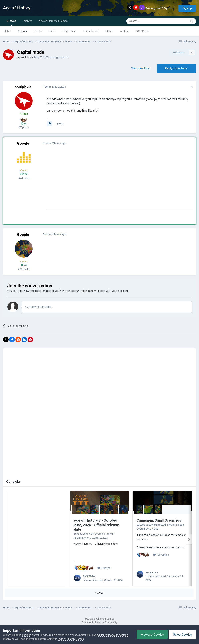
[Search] (147, 21)
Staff (52, 31)
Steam (109, 31)
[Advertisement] (93, 181)
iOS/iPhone (143, 31)
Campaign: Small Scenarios (159, 520)
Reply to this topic (176, 68)
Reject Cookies (182, 635)
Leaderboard (91, 31)
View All (100, 593)
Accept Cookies (152, 635)
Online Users (69, 31)
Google (23, 143)
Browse (11, 23)
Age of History (17, 8)
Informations (81, 538)
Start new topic (141, 68)
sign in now (89, 291)
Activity (27, 21)
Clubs (7, 31)
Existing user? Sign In (160, 8)
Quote (59, 123)
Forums (22, 31)
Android (125, 31)
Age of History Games (71, 639)
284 (24, 174)
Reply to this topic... (39, 307)
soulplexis (27, 57)
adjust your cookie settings (112, 635)
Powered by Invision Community (100, 622)
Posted (54, 87)
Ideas (181, 525)
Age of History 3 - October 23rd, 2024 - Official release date (96, 525)
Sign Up (187, 8)
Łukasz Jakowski (84, 534)
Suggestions (61, 57)
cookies (27, 635)
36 (24, 123)
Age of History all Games (53, 21)
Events (38, 31)
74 (24, 265)
